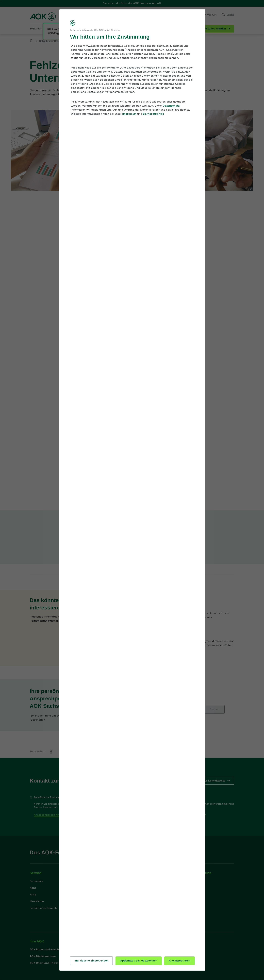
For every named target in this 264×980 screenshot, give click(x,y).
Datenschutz (171, 106)
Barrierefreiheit (153, 114)
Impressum (129, 114)
